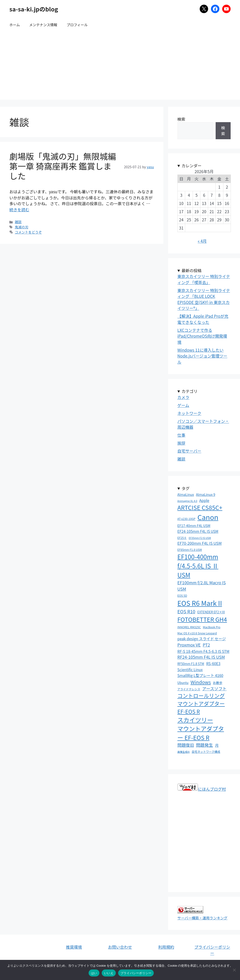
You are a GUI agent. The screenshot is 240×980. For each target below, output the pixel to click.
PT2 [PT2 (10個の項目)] (206, 645)
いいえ (109, 973)
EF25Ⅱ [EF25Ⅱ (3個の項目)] (182, 538)
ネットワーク (189, 413)
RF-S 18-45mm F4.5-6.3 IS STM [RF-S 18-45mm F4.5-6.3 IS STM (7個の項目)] (203, 651)
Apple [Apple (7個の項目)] (204, 500)
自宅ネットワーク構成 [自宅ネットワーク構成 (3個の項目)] (206, 752)
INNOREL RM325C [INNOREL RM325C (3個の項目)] (189, 627)
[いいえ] (234, 970)
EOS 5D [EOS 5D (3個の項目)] (182, 596)
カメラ (183, 397)
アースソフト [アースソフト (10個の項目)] (214, 689)
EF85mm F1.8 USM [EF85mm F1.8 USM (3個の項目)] (190, 550)
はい (94, 973)
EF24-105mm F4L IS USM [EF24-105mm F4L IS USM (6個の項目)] (198, 531)
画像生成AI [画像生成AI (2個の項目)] (184, 752)
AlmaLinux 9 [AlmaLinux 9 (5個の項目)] (206, 494)
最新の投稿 (192, 270)
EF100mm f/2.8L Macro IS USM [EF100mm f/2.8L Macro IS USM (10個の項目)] (202, 586)
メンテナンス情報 (43, 25)
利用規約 (166, 947)
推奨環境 (74, 947)
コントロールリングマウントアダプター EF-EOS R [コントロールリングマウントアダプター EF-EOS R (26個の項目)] (201, 703)
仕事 (181, 435)
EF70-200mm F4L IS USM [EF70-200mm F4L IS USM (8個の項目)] (200, 543)
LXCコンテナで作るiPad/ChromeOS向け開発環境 (202, 336)
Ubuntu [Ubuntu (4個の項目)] (183, 683)
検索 (181, 119)
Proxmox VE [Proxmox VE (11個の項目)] (189, 645)
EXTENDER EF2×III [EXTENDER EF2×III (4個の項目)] (211, 612)
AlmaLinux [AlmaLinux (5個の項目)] (186, 494)
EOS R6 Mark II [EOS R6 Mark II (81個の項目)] (200, 603)
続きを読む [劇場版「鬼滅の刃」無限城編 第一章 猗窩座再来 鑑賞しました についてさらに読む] (19, 210)
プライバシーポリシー (212, 950)
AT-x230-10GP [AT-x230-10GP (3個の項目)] (186, 519)
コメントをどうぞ (28, 232)
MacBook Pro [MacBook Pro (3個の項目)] (212, 627)
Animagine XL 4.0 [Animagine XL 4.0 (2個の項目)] (187, 501)
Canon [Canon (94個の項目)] (208, 517)
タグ (186, 488)
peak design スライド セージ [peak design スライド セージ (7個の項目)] (202, 639)
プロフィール (77, 25)
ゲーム (183, 405)
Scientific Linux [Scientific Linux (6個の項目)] (190, 669)
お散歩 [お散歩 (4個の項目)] (217, 683)
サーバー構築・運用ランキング (202, 918)
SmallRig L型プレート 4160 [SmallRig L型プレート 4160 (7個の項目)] (200, 675)
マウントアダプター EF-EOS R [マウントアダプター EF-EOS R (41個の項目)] (201, 733)
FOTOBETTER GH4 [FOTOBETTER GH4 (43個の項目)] (202, 619)
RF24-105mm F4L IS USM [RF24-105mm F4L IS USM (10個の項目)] (201, 657)
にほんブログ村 (202, 789)
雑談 (18, 222)
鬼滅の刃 (22, 227)
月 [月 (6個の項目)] (217, 745)
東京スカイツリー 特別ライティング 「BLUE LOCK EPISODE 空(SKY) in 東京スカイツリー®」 (204, 299)
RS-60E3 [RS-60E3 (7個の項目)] (213, 664)
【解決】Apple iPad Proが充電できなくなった (203, 319)
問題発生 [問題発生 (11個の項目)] (204, 745)
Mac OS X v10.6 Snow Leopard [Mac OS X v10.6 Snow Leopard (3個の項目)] (197, 633)
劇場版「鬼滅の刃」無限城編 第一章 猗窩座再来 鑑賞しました (63, 166)
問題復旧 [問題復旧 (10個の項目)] (186, 745)
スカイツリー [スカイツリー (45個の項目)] (195, 720)
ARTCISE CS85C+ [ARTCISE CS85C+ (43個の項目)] (200, 507)
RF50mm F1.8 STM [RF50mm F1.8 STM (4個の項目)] (191, 664)
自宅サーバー (189, 451)
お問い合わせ (120, 947)
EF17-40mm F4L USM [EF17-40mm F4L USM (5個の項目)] (194, 525)
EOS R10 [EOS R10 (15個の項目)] (186, 611)
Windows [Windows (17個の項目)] (201, 682)
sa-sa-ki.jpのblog (34, 9)
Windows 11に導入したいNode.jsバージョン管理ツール (202, 356)
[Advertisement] (120, 67)
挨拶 (181, 443)
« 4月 (202, 241)
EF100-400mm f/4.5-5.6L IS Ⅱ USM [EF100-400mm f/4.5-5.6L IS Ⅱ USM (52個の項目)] (198, 566)
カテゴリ (190, 391)
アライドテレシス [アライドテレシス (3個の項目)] (189, 689)
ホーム (15, 25)
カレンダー (192, 166)
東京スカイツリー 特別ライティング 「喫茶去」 (204, 279)
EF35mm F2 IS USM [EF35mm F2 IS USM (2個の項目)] (200, 538)
